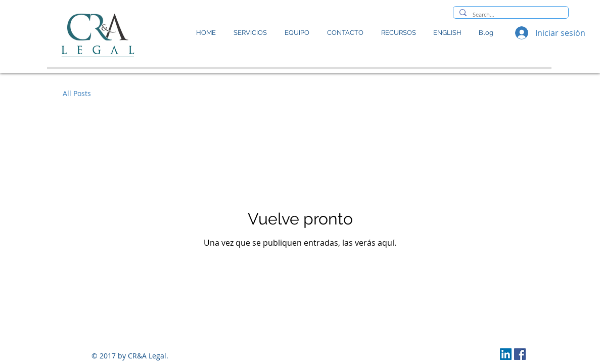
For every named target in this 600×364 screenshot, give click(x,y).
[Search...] (510, 14)
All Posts (77, 93)
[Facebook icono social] (520, 354)
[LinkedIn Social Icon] (506, 354)
